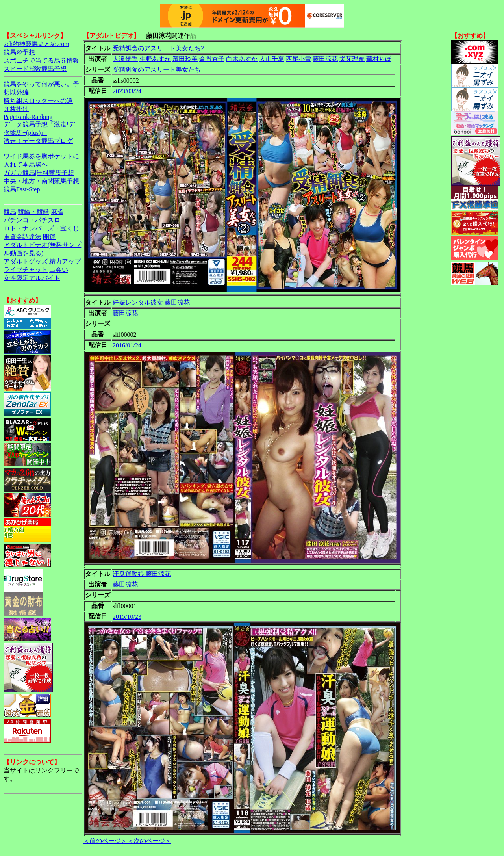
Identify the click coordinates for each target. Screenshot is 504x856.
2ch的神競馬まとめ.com (36, 44)
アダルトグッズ (26, 261)
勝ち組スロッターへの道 (38, 101)
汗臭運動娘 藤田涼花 (142, 574)
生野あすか (155, 59)
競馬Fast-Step (22, 189)
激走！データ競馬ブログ (38, 141)
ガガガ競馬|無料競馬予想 (39, 173)
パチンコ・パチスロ (32, 220)
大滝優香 (125, 59)
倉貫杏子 (212, 59)
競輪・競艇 (33, 212)
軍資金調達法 (22, 237)
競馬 (10, 212)
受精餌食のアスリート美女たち (157, 70)
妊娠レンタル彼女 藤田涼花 (151, 302)
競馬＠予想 (19, 52)
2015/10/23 (127, 617)
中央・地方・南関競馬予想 (41, 181)
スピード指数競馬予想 (35, 69)
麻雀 (57, 212)
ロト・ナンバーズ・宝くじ (41, 228)
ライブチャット (26, 270)
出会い (59, 270)
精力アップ (65, 261)
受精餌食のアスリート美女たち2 (158, 48)
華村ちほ (379, 59)
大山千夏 (272, 59)
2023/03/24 (127, 91)
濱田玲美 (185, 59)
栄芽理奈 (352, 59)
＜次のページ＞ (149, 841)
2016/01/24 (127, 345)
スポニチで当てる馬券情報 (41, 60)
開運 (49, 237)
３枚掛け (16, 109)
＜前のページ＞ (105, 841)
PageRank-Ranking (28, 117)
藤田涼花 (325, 59)
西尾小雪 (298, 59)
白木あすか (242, 59)
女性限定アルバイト (32, 278)
